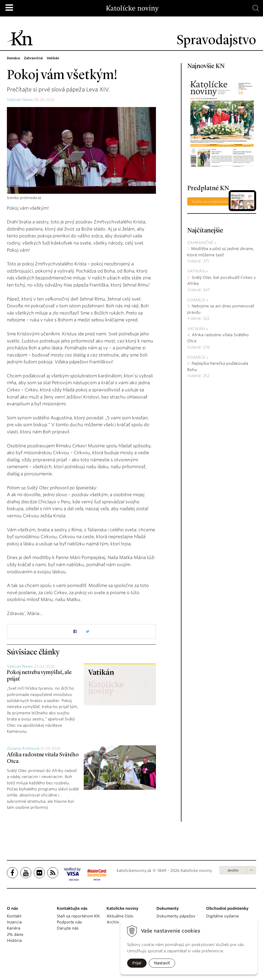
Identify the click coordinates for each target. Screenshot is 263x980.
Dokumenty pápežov (176, 916)
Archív (233, 870)
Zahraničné (200, 243)
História (14, 940)
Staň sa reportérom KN (78, 916)
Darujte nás (68, 928)
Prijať (137, 963)
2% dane (15, 934)
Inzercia (14, 922)
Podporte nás (69, 922)
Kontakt (14, 916)
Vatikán (196, 271)
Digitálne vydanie (223, 916)
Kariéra (14, 928)
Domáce (196, 300)
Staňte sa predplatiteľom (211, 202)
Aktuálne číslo (120, 916)
